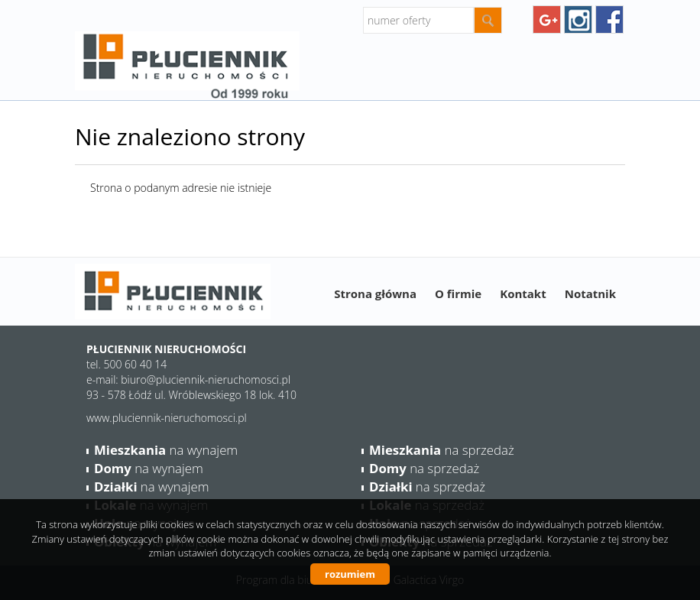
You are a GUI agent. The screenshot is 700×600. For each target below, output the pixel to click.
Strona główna (375, 294)
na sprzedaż (442, 450)
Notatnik (590, 294)
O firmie (458, 294)
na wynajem (166, 450)
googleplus (547, 19)
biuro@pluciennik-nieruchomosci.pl (206, 379)
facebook (609, 19)
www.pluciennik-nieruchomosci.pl (167, 418)
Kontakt (523, 294)
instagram (578, 19)
